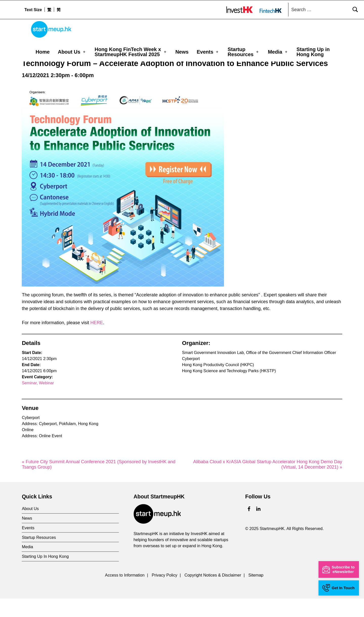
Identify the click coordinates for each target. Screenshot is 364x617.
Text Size (33, 10)
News (182, 52)
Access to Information (125, 594)
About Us (72, 52)
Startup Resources (244, 52)
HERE (97, 341)
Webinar (46, 402)
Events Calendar (56, 69)
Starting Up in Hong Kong (313, 52)
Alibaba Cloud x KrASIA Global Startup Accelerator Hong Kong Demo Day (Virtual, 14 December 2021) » (268, 483)
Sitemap (256, 594)
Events (208, 52)
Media (278, 52)
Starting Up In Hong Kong (45, 575)
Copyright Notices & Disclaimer (213, 594)
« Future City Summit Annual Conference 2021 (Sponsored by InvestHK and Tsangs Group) (98, 483)
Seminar (29, 402)
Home (43, 52)
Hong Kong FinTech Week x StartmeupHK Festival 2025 (131, 52)
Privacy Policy (164, 594)
